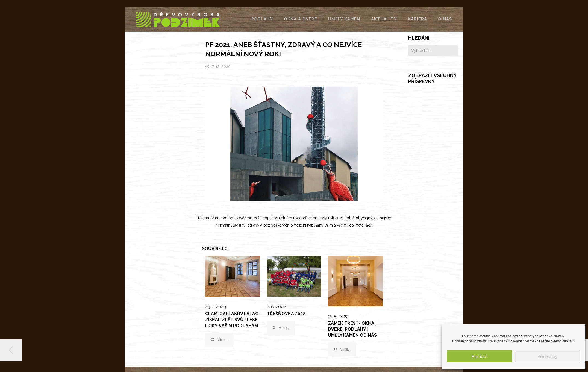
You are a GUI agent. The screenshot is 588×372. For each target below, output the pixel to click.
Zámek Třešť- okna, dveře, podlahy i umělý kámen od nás (352, 329)
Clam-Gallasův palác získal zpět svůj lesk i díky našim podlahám (232, 320)
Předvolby (547, 356)
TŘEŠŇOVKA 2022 (286, 314)
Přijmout (480, 356)
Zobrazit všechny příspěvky (432, 78)
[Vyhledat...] (433, 51)
